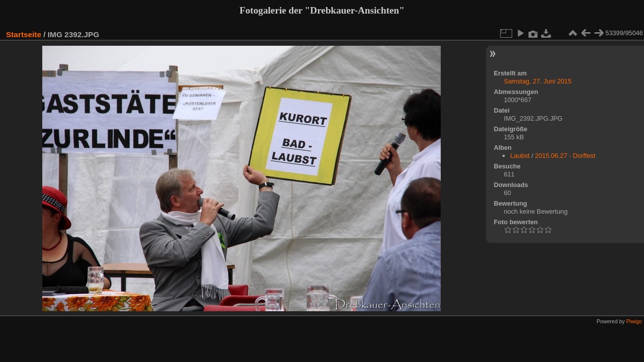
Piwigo (634, 321)
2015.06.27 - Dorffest (565, 156)
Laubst (520, 156)
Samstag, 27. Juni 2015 (537, 81)
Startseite (24, 34)
